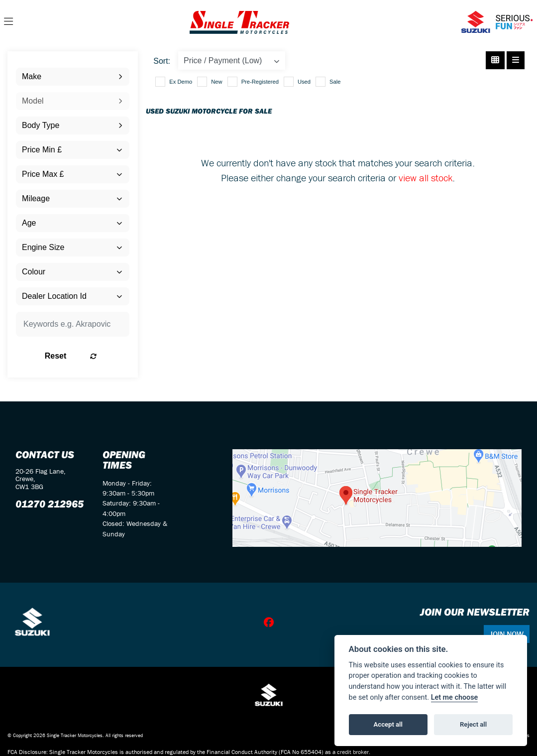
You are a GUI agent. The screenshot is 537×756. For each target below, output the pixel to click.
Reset (89, 356)
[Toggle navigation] (8, 22)
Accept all (388, 724)
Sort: (162, 61)
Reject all (473, 724)
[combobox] (73, 77)
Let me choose (455, 697)
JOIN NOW (507, 634)
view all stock (426, 178)
